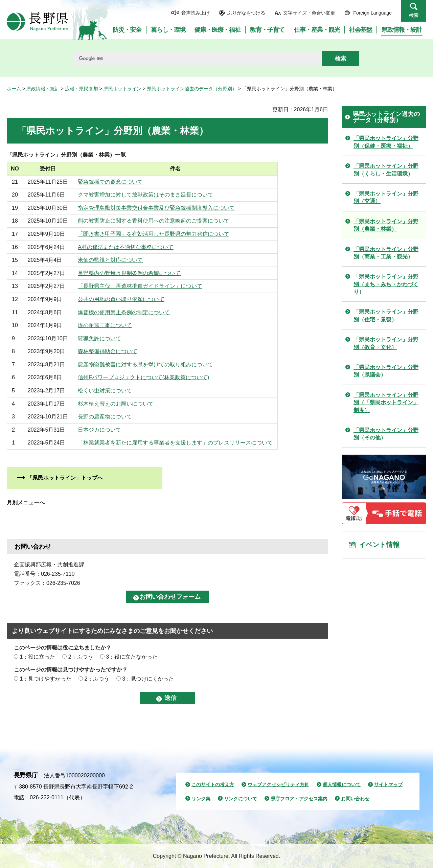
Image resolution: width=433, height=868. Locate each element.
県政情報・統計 (43, 89)
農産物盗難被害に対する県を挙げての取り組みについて (158, 364)
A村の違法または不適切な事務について (138, 247)
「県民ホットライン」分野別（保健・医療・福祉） (386, 142)
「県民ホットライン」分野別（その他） (386, 434)
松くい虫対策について (117, 391)
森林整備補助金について (120, 351)
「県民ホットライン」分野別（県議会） (386, 371)
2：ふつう (81, 657)
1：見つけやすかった (45, 679)
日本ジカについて (112, 430)
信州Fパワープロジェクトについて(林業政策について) (156, 377)
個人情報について (342, 784)
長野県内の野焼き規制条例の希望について (141, 273)
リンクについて (241, 799)
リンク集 (201, 799)
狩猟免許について (112, 338)
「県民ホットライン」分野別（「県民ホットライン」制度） (386, 403)
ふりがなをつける (246, 13)
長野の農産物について (117, 417)
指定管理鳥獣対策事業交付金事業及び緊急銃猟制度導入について (168, 208)
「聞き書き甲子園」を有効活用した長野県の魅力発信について (166, 234)
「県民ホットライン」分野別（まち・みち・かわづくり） (386, 284)
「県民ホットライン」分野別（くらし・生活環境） (386, 170)
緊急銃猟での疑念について (122, 182)
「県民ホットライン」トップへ (65, 478)
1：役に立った (37, 657)
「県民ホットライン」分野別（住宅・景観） (386, 315)
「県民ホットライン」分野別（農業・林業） (386, 225)
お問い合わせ (355, 799)
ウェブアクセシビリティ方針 (278, 784)
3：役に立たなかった (132, 657)
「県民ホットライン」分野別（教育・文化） (386, 343)
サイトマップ (388, 784)
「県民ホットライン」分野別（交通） (386, 197)
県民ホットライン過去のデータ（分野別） (192, 89)
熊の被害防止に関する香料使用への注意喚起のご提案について (166, 221)
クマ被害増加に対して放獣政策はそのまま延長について (158, 195)
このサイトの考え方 (213, 784)
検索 (414, 15)
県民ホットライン (122, 89)
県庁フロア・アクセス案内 (299, 799)
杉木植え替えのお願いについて (128, 404)
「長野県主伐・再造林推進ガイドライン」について (152, 286)
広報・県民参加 (82, 89)
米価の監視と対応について (122, 260)
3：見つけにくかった (148, 679)
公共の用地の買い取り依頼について (133, 299)
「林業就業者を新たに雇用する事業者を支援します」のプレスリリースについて (187, 443)
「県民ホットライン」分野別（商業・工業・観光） (386, 253)
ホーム (14, 89)
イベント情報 (379, 545)
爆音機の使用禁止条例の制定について (136, 312)
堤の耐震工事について (117, 325)
